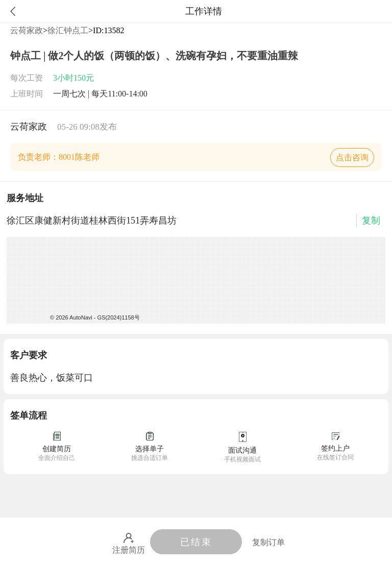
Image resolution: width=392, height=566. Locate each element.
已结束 (196, 542)
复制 (371, 220)
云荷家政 (27, 30)
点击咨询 (352, 157)
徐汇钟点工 (68, 30)
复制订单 (268, 542)
